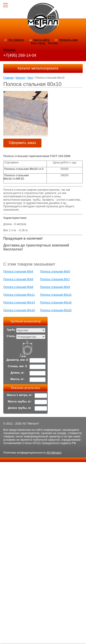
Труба (11, 330)
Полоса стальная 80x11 (19, 295)
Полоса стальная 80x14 (19, 302)
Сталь (11, 336)
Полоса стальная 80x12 (56, 295)
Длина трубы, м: (20, 408)
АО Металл (54, 453)
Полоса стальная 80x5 (55, 271)
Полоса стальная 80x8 (18, 287)
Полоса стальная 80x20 (56, 310)
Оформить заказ (22, 143)
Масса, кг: (17, 379)
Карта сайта (41, 40)
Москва (53, 43)
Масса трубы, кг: (20, 401)
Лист (30, 78)
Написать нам (68, 40)
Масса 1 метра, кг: (20, 395)
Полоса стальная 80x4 (18, 271)
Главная (8, 78)
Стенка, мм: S (17, 366)
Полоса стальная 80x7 (55, 279)
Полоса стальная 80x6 (18, 279)
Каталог (21, 78)
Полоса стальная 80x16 (56, 302)
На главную (16, 40)
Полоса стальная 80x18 (19, 310)
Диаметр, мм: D (17, 360)
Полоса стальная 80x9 (55, 287)
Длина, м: (17, 373)
